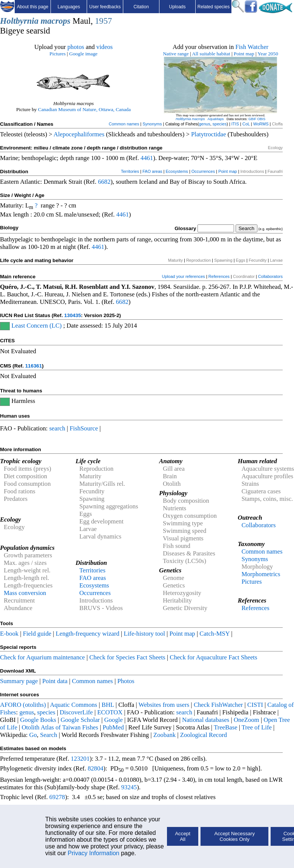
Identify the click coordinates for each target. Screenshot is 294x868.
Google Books (38, 720)
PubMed (113, 727)
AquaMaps (215, 119)
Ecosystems (177, 171)
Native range (176, 54)
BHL (108, 705)
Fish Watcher (252, 47)
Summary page (19, 681)
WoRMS (261, 124)
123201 (80, 759)
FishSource (84, 428)
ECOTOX (110, 712)
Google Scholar (80, 720)
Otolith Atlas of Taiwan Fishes (60, 727)
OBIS (262, 119)
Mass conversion (25, 593)
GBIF (252, 119)
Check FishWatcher (218, 705)
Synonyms (152, 124)
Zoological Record (204, 735)
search (57, 428)
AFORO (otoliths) (23, 705)
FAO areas (152, 171)
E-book (9, 634)
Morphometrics (261, 574)
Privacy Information (94, 853)
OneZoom (247, 720)
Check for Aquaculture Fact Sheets (213, 657)
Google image (83, 54)
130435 (72, 315)
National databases (206, 720)
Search (48, 735)
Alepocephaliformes (79, 134)
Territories (130, 171)
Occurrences (203, 171)
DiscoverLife (76, 712)
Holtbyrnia (19, 21)
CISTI (255, 705)
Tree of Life (257, 727)
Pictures (57, 54)
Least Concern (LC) (36, 326)
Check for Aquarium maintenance (42, 657)
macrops (56, 21)
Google (114, 720)
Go (33, 735)
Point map (244, 54)
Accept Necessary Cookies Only (234, 836)
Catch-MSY (214, 634)
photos (76, 47)
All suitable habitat (211, 54)
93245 (129, 787)
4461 (147, 158)
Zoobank (165, 735)
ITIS (235, 124)
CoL (246, 124)
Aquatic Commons (73, 705)
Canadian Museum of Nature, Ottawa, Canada (84, 109)
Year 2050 (268, 54)
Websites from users (164, 705)
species (220, 124)
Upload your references (184, 276)
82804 (96, 768)
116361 (34, 366)
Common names (124, 124)
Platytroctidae (209, 134)
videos (105, 47)
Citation (141, 7)
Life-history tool (144, 634)
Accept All (183, 836)
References (219, 276)
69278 (57, 797)
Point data (55, 681)
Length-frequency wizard (88, 634)
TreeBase (225, 727)
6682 (104, 182)
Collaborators (270, 276)
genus (205, 124)
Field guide (37, 634)
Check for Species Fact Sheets (127, 657)
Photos (126, 681)
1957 (103, 21)
